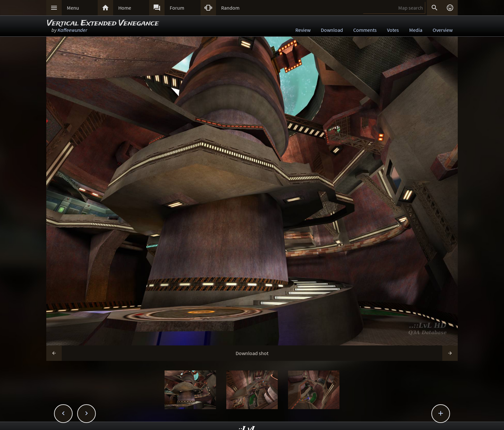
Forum (177, 8)
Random (230, 8)
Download (332, 30)
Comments (365, 30)
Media (416, 30)
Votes (393, 30)
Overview (443, 30)
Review (303, 30)
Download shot (252, 353)
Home (125, 8)
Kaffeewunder (72, 30)
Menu (73, 8)
